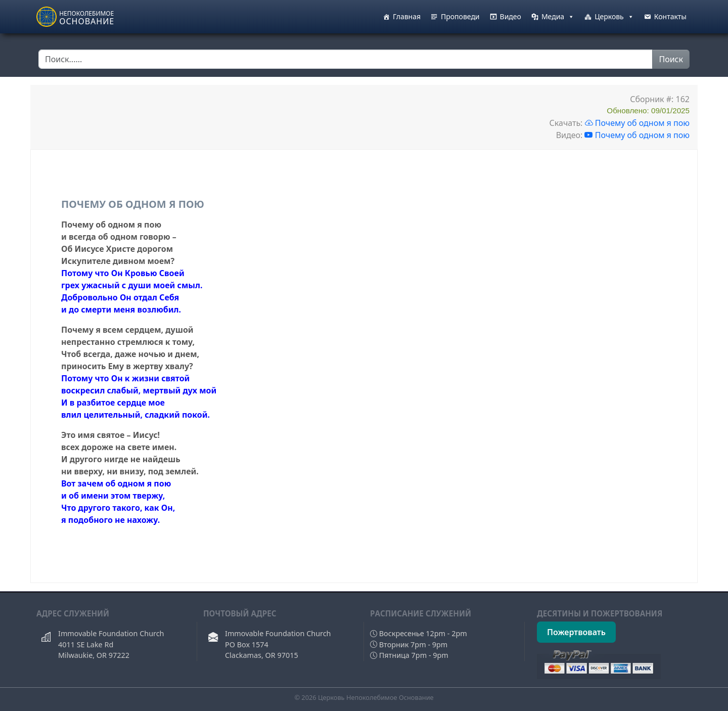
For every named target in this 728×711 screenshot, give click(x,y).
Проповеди (460, 16)
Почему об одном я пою (638, 123)
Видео (511, 16)
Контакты (670, 16)
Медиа (558, 17)
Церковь (614, 17)
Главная (407, 16)
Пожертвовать (576, 632)
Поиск (671, 59)
